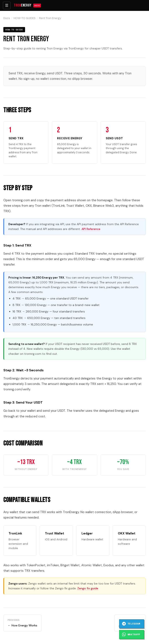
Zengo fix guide (88, 588)
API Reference (91, 229)
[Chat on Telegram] (132, 624)
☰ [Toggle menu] (7, 5)
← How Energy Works (22, 623)
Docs (7, 18)
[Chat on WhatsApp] (132, 634)
